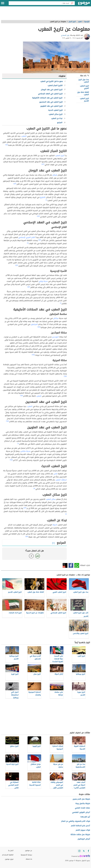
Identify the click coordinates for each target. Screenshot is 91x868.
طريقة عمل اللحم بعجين (81, 799)
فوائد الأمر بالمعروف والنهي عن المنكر (76, 821)
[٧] (28, 287)
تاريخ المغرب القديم (84, 100)
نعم (38, 556)
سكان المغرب (51, 499)
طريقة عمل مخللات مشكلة (80, 834)
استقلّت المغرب (61, 480)
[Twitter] (84, 851)
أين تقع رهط (85, 817)
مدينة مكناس (25, 451)
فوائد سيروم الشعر (83, 830)
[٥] (28, 243)
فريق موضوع (9, 859)
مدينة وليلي (43, 281)
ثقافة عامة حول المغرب (83, 93)
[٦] (29, 287)
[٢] (6, 145)
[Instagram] (79, 851)
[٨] (66, 514)
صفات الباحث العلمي (82, 808)
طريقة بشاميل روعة (83, 803)
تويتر (65, 565)
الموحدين (55, 337)
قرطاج (55, 175)
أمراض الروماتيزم (84, 839)
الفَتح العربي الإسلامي (27, 237)
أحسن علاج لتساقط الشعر (80, 826)
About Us (29, 859)
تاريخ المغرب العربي (84, 87)
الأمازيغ (43, 197)
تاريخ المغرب (60, 156)
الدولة (55, 525)
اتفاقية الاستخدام (8, 855)
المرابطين (34, 324)
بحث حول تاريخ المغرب (84, 81)
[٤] (42, 164)
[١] (7, 145)
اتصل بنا (11, 851)
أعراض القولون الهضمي (81, 812)
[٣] (44, 164)
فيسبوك (71, 565)
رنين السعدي (65, 35)
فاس (55, 474)
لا (31, 556)
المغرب (24, 136)
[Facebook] (88, 851)
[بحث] (72, 3)
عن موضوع (29, 851)
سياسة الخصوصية (26, 855)
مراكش (56, 318)
